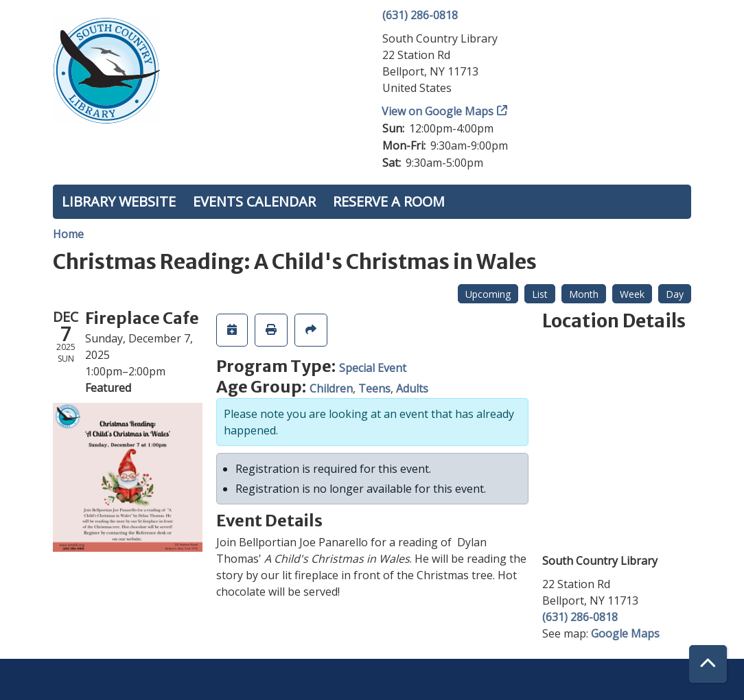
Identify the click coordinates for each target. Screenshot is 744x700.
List (540, 294)
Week (632, 294)
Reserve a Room (389, 201)
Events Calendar (254, 201)
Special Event (373, 368)
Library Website (119, 201)
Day (675, 294)
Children (331, 388)
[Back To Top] (708, 664)
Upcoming (488, 294)
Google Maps (625, 633)
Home (68, 234)
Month (584, 294)
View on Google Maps (438, 111)
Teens (374, 388)
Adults (412, 388)
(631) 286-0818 (420, 15)
